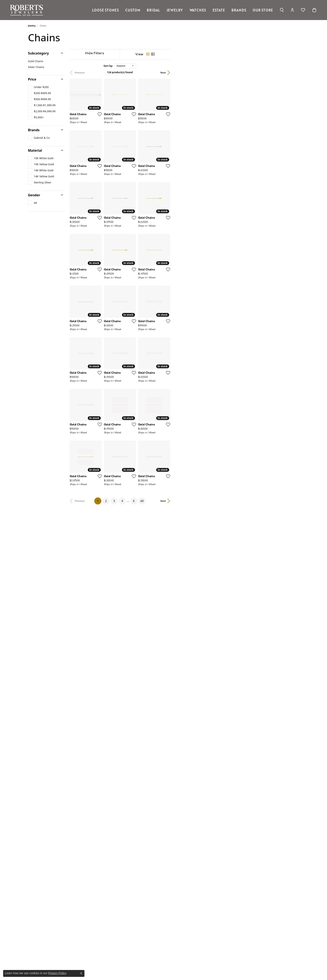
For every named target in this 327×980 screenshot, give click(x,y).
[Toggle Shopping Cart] (314, 10)
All (206, 845)
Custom (133, 10)
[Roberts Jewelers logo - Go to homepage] (28, 10)
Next (292, 73)
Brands (239, 10)
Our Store (263, 10)
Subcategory (38, 53)
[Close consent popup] (81, 973)
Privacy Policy (57, 973)
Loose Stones (106, 10)
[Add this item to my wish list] (141, 157)
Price (32, 79)
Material (35, 150)
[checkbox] (38, 87)
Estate (219, 10)
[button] (282, 10)
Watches (198, 10)
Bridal (153, 10)
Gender (34, 195)
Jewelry (175, 10)
